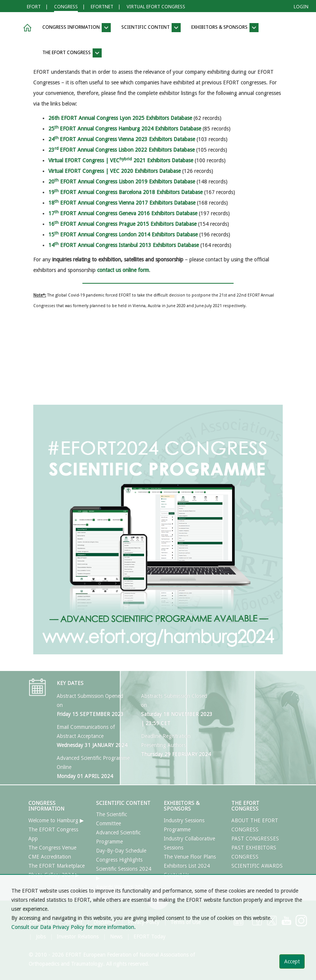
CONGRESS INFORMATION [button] (77, 28)
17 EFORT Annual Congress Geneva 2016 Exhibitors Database (123, 213)
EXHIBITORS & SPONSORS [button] (225, 28)
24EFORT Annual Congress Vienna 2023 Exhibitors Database (122, 139)
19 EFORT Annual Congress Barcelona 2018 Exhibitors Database (125, 192)
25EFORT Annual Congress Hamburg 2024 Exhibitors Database (125, 129)
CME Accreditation (50, 857)
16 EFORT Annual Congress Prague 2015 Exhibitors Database (122, 224)
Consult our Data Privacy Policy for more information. (74, 927)
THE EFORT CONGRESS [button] (72, 53)
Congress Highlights (119, 860)
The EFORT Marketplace (57, 866)
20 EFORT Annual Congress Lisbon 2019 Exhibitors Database (122, 182)
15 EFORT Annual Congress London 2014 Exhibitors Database (123, 235)
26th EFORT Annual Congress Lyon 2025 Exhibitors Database (120, 118)
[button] (26, 28)
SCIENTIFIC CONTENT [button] (151, 28)
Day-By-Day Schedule (121, 851)
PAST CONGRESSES (255, 839)
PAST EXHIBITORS (254, 848)
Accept (292, 961)
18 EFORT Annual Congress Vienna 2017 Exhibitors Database (122, 203)
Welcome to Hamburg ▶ (56, 820)
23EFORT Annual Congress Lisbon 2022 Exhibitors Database (122, 150)
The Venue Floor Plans (190, 857)
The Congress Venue (52, 848)
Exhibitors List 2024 (187, 866)
